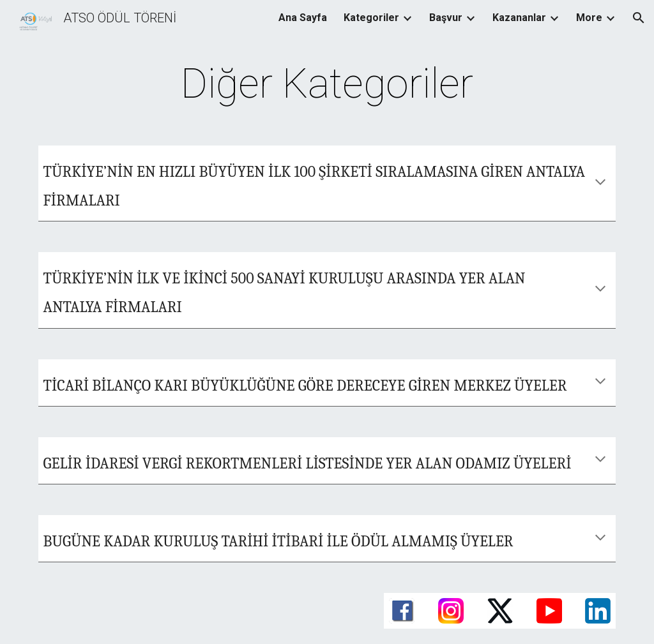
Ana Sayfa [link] (303, 18)
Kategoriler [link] (371, 18)
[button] (639, 18)
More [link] (589, 18)
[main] (327, 84)
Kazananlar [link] (519, 18)
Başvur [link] (446, 18)
